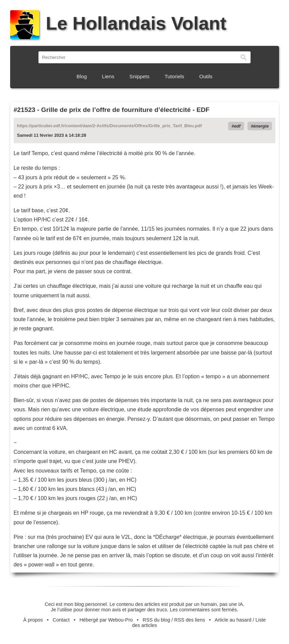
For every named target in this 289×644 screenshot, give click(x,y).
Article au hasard (233, 620)
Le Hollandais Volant (118, 23)
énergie (261, 126)
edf (237, 126)
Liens (108, 76)
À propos (33, 620)
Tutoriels (174, 76)
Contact (61, 620)
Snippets (139, 76)
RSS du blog (156, 620)
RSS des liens (190, 620)
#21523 (25, 110)
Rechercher (244, 57)
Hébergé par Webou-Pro (106, 620)
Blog (82, 76)
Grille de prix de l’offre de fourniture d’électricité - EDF (125, 110)
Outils (206, 76)
